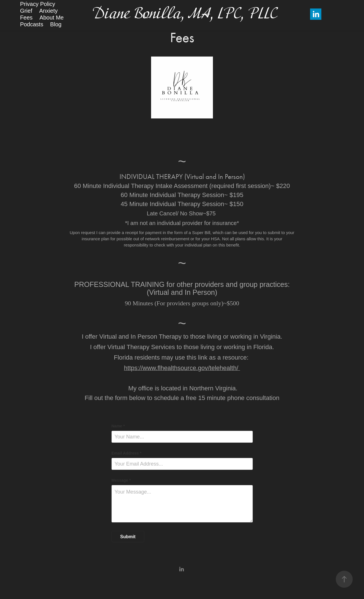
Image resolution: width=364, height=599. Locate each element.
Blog (56, 24)
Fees (26, 18)
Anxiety (49, 11)
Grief (26, 11)
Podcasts (32, 24)
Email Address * (127, 453)
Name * (118, 426)
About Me (52, 18)
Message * (121, 480)
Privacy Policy (38, 4)
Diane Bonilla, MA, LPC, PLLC (184, 14)
